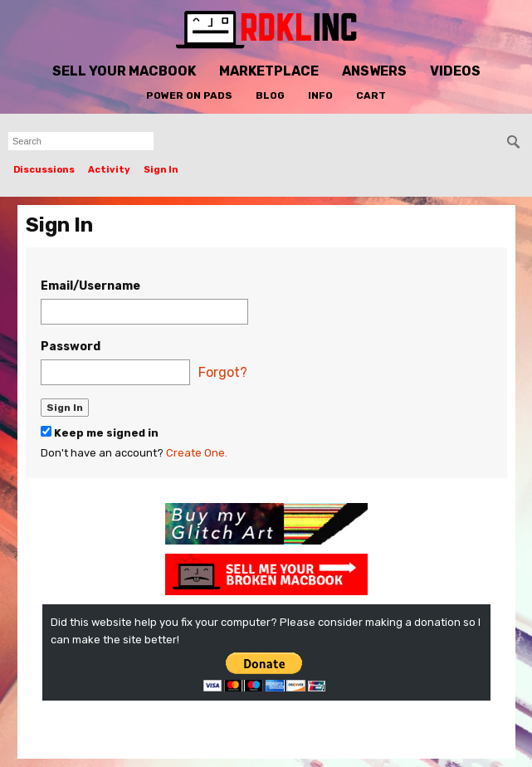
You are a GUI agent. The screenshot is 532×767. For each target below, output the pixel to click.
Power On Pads (189, 95)
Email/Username (90, 286)
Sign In (161, 170)
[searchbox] (81, 141)
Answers (374, 71)
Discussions (44, 170)
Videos (455, 71)
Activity (109, 170)
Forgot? (223, 372)
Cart (371, 95)
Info (320, 95)
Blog (270, 95)
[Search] (514, 142)
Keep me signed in (100, 432)
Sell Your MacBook (124, 71)
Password (71, 347)
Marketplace (269, 71)
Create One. (197, 453)
